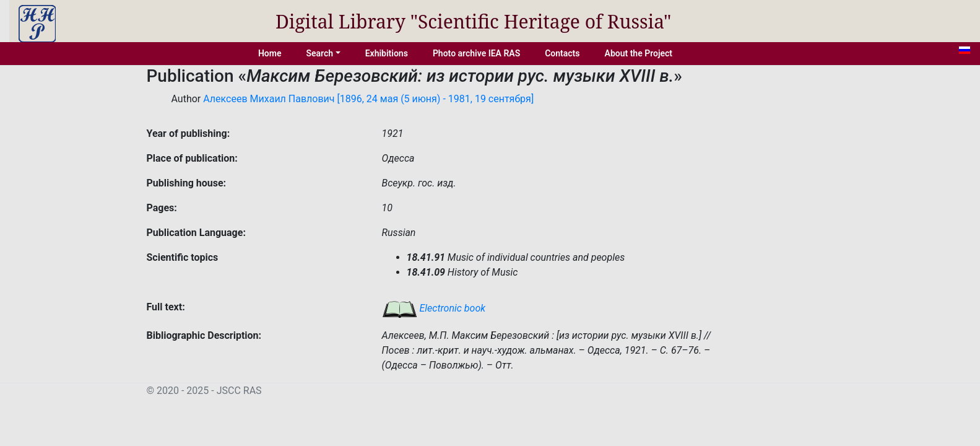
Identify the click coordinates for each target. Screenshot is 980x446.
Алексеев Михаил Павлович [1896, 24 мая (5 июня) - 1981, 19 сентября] (368, 99)
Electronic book (434, 308)
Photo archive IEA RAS (476, 53)
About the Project (639, 53)
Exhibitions (387, 53)
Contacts (562, 53)
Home (270, 53)
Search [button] (319, 53)
